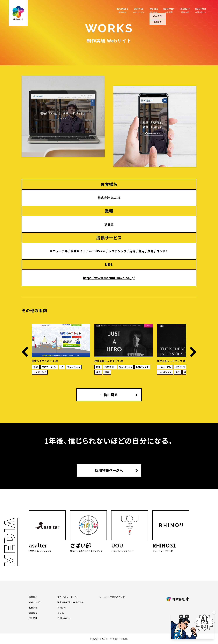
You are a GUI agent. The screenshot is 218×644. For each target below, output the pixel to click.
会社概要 (169, 11)
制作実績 (154, 11)
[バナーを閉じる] (214, 613)
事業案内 (122, 11)
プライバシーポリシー (68, 597)
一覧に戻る (109, 395)
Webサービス (139, 11)
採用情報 (185, 11)
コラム (61, 613)
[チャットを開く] (193, 626)
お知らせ (62, 608)
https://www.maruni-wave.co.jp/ (109, 278)
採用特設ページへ (109, 470)
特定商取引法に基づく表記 (71, 602)
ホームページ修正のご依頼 (112, 597)
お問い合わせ (201, 11)
